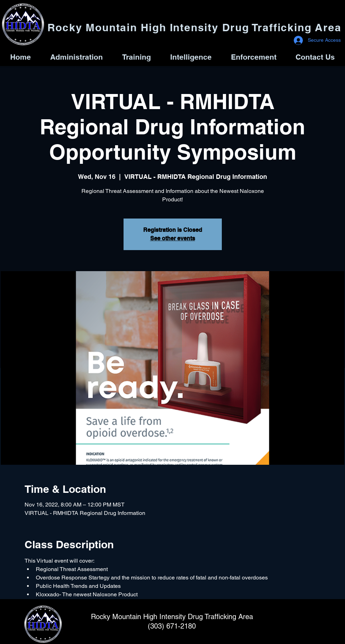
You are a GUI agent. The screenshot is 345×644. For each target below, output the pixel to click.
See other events (173, 238)
